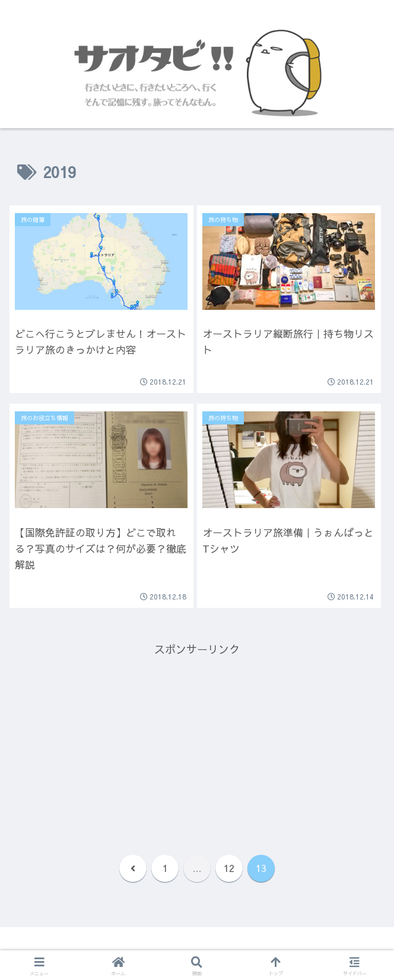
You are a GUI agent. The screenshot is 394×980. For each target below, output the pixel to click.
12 (229, 868)
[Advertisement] (197, 742)
